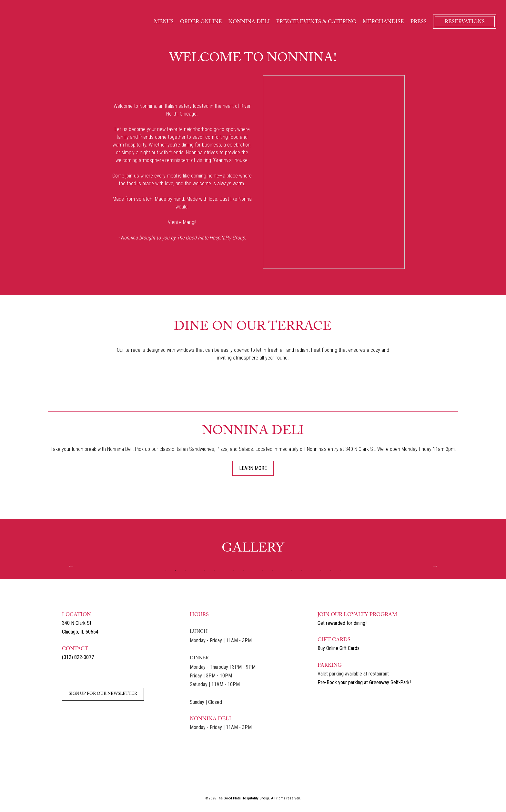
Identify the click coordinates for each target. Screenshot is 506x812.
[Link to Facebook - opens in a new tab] (80, 675)
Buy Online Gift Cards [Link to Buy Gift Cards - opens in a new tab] (339, 648)
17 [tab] (321, 571)
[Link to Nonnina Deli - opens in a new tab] (319, 780)
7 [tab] (224, 571)
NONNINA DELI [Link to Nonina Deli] (249, 22)
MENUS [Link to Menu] (164, 22)
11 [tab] (263, 571)
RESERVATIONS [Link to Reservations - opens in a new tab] (465, 22)
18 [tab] (330, 571)
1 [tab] (166, 571)
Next (435, 566)
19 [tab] (340, 571)
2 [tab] (176, 571)
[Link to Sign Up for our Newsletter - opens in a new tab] (103, 693)
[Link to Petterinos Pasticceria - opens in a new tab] (364, 780)
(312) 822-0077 (78, 657)
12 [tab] (272, 571)
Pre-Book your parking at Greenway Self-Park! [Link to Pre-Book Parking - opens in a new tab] (364, 682)
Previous (71, 566)
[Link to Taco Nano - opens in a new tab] (275, 780)
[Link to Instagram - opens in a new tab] (67, 675)
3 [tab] (185, 571)
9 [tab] (243, 571)
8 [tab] (234, 571)
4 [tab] (195, 571)
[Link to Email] (94, 675)
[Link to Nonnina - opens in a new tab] (187, 780)
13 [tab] (282, 571)
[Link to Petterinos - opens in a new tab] (142, 780)
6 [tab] (214, 571)
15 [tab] (301, 571)
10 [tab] (253, 571)
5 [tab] (205, 571)
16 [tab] (311, 571)
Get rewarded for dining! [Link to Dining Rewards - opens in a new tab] (342, 623)
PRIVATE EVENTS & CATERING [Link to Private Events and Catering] (316, 22)
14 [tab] (292, 571)
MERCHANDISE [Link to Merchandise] (383, 22)
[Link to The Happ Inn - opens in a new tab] (231, 780)
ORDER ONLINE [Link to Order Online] (201, 22)
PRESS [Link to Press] (419, 22)
